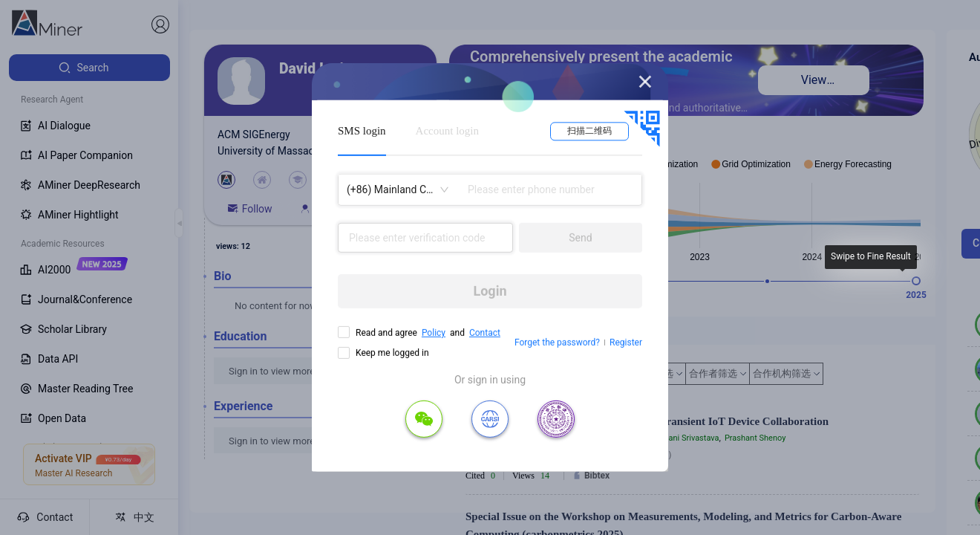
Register (626, 343)
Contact (485, 333)
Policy (434, 333)
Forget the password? (557, 343)
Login (490, 291)
